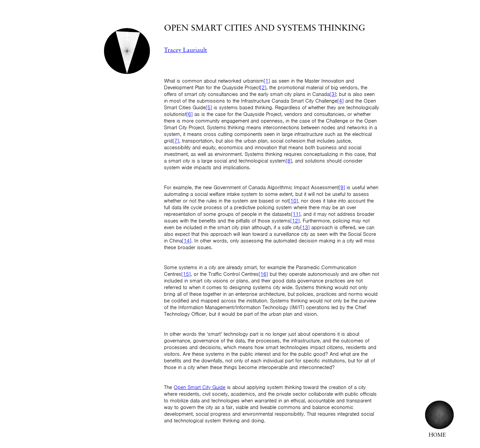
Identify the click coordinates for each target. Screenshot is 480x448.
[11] (296, 214)
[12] (295, 221)
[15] (186, 274)
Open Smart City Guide (199, 387)
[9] (342, 188)
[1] (267, 81)
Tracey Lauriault (185, 50)
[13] (305, 227)
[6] (189, 114)
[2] (263, 88)
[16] (263, 274)
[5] (209, 108)
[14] (187, 241)
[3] (333, 94)
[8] (289, 161)
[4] (340, 101)
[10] (293, 201)
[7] (176, 141)
